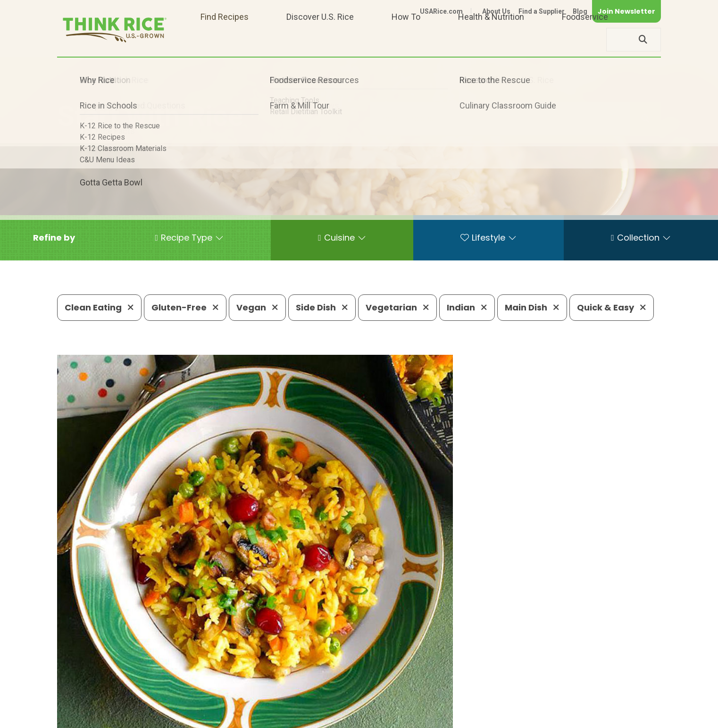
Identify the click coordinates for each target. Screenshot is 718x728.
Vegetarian (397, 307)
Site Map (586, 716)
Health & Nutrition (491, 39)
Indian (467, 307)
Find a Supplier (542, 11)
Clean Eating (99, 307)
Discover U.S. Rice (320, 39)
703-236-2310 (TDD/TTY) (403, 688)
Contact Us (483, 716)
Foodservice (585, 39)
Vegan (257, 307)
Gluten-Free (185, 307)
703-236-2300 (207, 688)
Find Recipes (225, 39)
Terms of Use (634, 716)
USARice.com (441, 11)
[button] (54, 238)
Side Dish (322, 307)
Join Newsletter (626, 11)
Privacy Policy (537, 716)
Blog (580, 11)
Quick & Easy (612, 307)
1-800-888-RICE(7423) (295, 688)
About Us (496, 11)
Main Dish (532, 307)
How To (406, 39)
